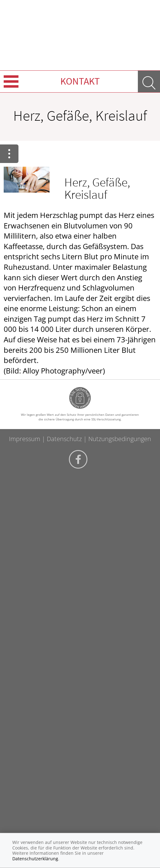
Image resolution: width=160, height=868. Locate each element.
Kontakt (80, 81)
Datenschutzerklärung (35, 859)
